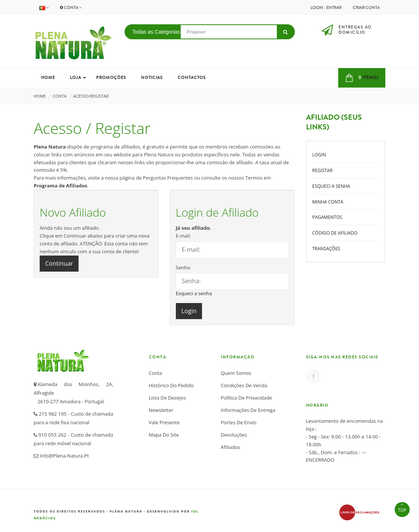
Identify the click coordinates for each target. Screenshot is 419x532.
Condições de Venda (244, 385)
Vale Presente (164, 422)
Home (40, 96)
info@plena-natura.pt (64, 456)
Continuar (59, 263)
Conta (71, 7)
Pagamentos (327, 217)
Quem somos (236, 373)
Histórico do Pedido (171, 385)
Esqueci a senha (194, 293)
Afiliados (230, 447)
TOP (402, 508)
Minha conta (328, 202)
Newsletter (161, 410)
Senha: (183, 267)
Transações (326, 249)
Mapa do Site (164, 435)
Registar (322, 170)
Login (319, 155)
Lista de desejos (167, 398)
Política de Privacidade (246, 398)
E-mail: (183, 236)
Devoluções (234, 435)
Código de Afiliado (335, 233)
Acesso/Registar (91, 96)
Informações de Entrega (248, 410)
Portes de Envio (238, 422)
